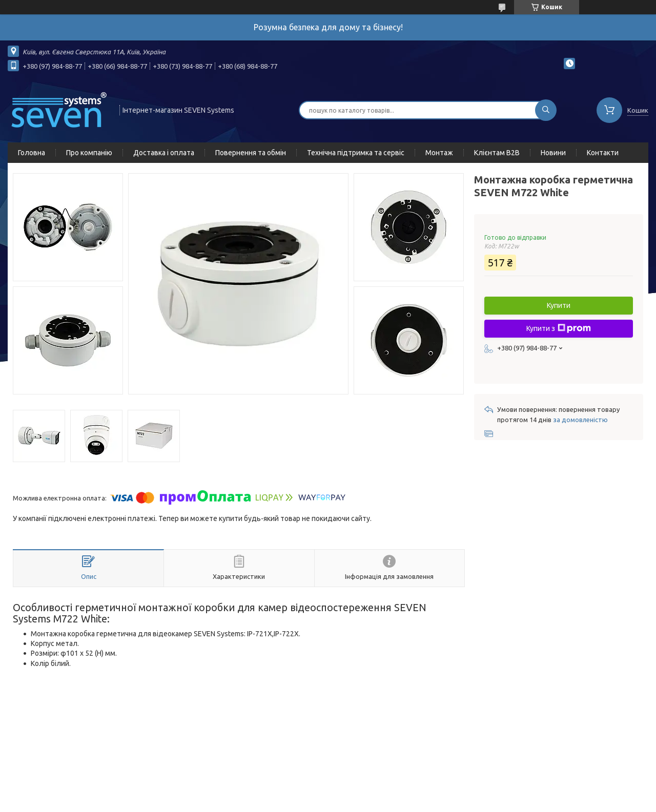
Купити (559, 305)
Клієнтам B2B (497, 153)
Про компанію (89, 153)
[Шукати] (546, 110)
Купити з (559, 328)
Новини (553, 153)
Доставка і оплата (164, 153)
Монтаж (439, 153)
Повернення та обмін (251, 153)
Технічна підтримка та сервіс (356, 153)
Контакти (603, 153)
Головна (32, 153)
